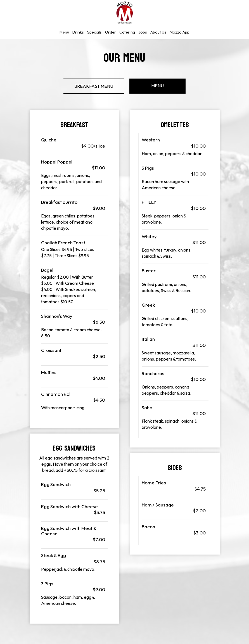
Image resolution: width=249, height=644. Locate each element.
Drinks (78, 32)
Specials (94, 32)
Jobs (143, 32)
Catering (127, 32)
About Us (158, 32)
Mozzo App (180, 32)
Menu (64, 32)
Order (111, 32)
